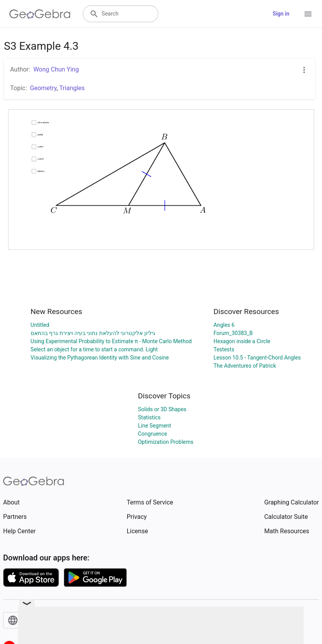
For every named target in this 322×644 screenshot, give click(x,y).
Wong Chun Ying (56, 69)
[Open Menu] (308, 14)
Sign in (281, 14)
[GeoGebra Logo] (40, 14)
